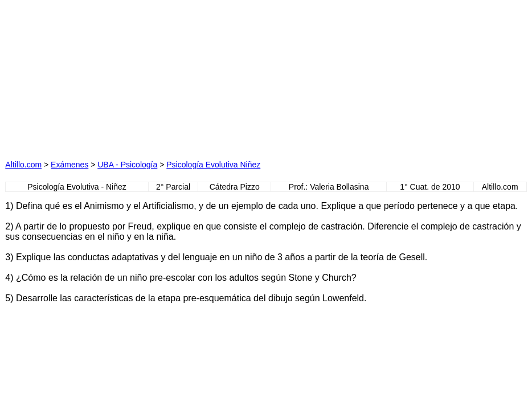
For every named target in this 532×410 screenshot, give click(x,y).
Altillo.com (23, 165)
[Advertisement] (154, 76)
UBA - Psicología (127, 165)
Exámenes (69, 165)
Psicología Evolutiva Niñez (213, 165)
